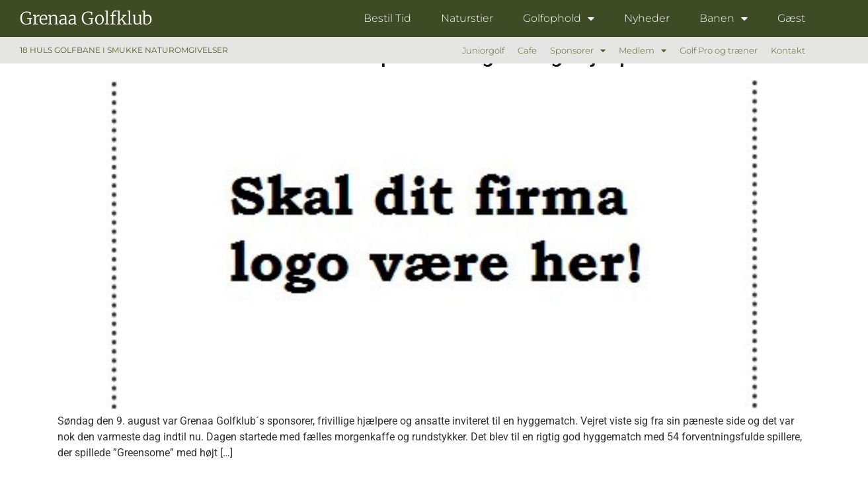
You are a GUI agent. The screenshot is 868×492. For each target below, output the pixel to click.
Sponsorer (578, 51)
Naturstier (467, 18)
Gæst (791, 18)
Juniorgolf (483, 50)
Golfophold (559, 19)
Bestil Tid (387, 18)
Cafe (527, 50)
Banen (724, 19)
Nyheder (647, 18)
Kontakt (788, 50)
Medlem (643, 51)
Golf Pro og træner (719, 50)
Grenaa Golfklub (86, 18)
